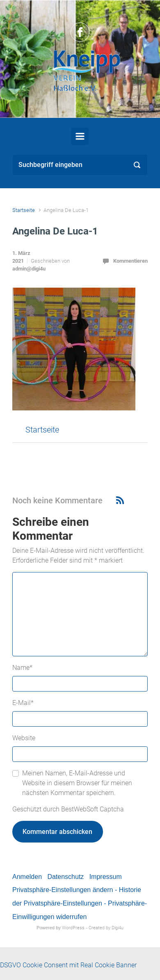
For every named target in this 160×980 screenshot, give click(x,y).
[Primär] (80, 136)
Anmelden (27, 877)
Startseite (24, 210)
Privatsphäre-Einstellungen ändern (63, 890)
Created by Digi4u (106, 928)
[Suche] (80, 165)
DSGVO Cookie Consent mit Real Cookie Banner (68, 965)
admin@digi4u (29, 269)
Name (22, 668)
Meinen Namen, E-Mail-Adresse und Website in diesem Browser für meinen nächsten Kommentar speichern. (77, 783)
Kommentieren (130, 261)
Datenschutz (65, 877)
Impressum (106, 877)
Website (24, 738)
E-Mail (23, 703)
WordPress (73, 928)
